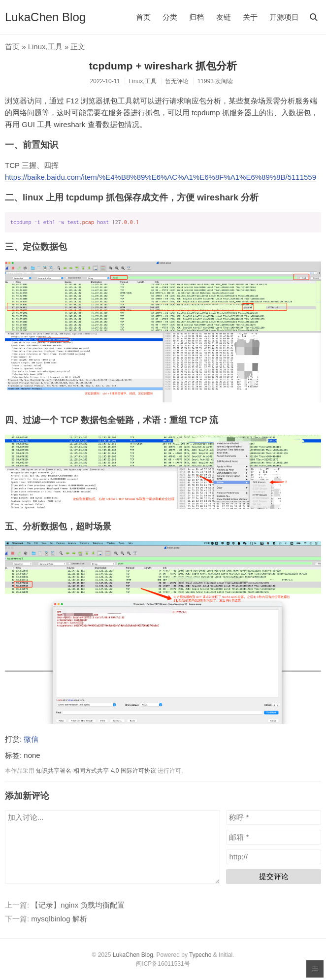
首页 (143, 17)
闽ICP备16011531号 (163, 964)
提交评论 (274, 876)
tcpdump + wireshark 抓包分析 (163, 66)
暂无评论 (177, 81)
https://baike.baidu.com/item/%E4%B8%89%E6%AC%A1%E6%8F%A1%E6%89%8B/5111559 (161, 177)
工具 (55, 47)
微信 (31, 739)
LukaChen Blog (45, 17)
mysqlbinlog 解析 (59, 919)
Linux (37, 47)
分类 (170, 17)
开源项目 (284, 17)
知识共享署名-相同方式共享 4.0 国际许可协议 (96, 771)
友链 (224, 17)
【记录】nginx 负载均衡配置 (78, 905)
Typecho (200, 955)
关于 (250, 17)
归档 (196, 17)
